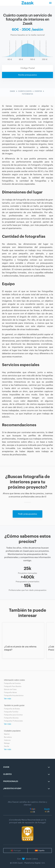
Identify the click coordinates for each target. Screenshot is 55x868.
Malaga (7, 743)
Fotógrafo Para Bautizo (13, 686)
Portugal (17, 850)
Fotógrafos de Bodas (12, 709)
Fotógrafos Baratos (11, 718)
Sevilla (7, 746)
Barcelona (8, 737)
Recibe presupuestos (28, 75)
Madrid (7, 734)
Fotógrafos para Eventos (13, 715)
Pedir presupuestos (27, 514)
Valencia (7, 740)
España (41, 850)
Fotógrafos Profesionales (13, 721)
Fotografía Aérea (10, 692)
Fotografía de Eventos (12, 683)
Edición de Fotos (10, 689)
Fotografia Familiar (11, 712)
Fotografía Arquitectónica (14, 695)
